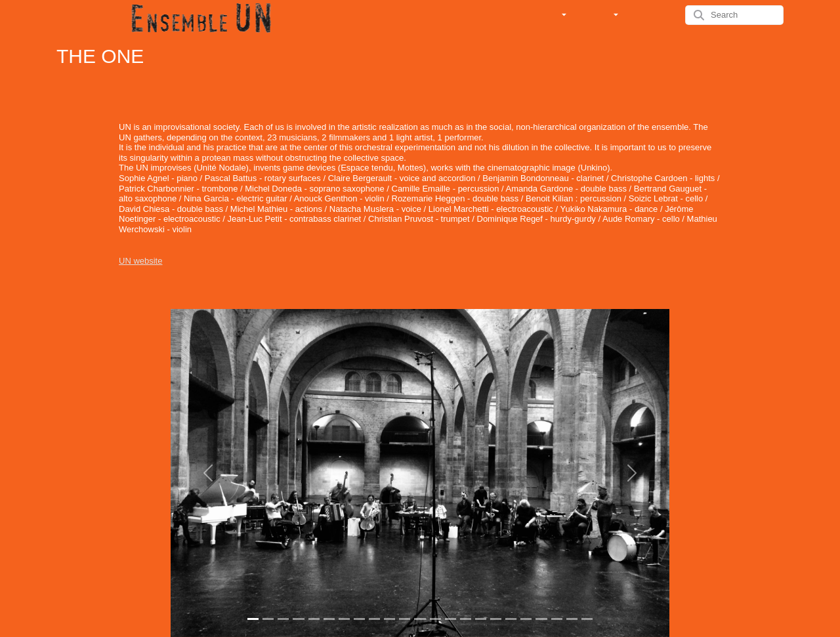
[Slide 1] (253, 619)
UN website (140, 261)
